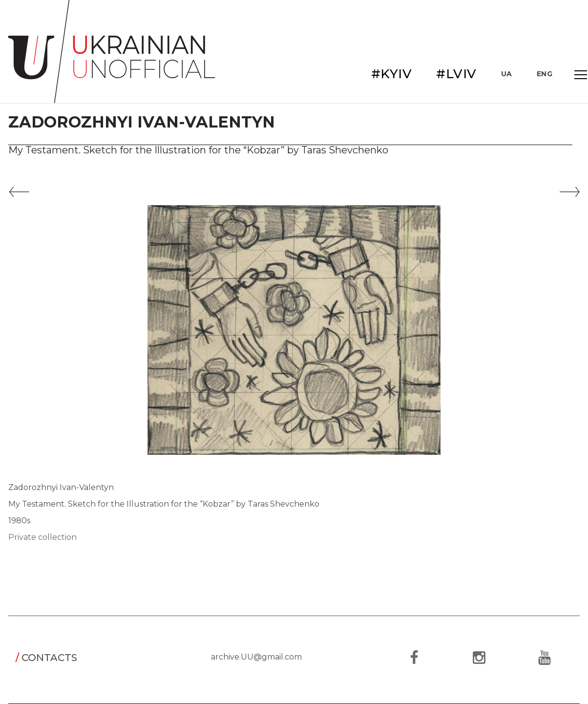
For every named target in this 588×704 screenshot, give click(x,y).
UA (507, 74)
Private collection (42, 537)
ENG (545, 74)
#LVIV (456, 74)
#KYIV (392, 74)
